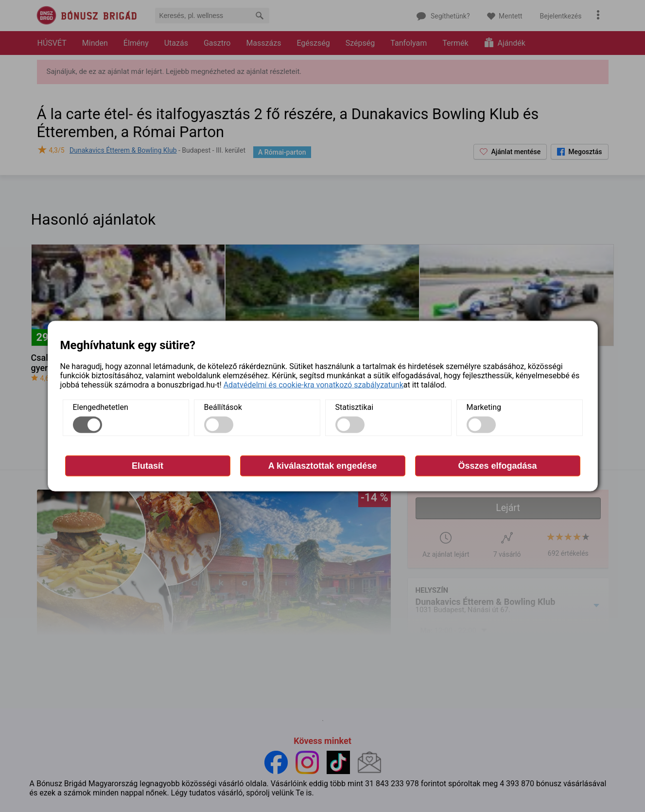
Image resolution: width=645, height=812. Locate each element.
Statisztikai (355, 407)
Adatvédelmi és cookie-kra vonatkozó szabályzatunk (314, 384)
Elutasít (148, 465)
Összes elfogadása (497, 465)
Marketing (484, 407)
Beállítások (223, 407)
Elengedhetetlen (101, 407)
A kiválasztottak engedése (322, 465)
